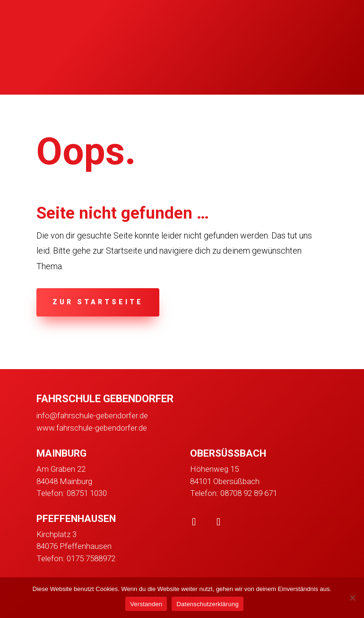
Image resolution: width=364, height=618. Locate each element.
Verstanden (146, 604)
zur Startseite (98, 302)
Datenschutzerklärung (207, 604)
